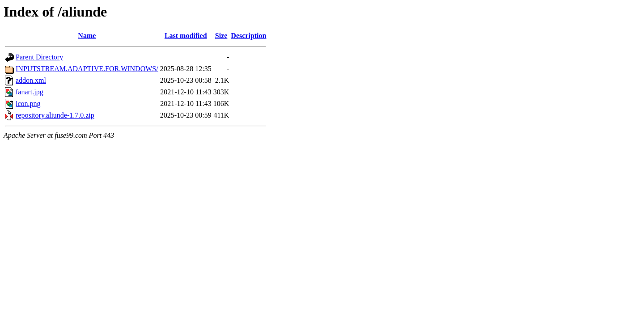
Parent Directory (39, 57)
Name (87, 36)
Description (248, 36)
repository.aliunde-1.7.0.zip (55, 115)
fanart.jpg (30, 92)
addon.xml (31, 80)
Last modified (186, 36)
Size (221, 36)
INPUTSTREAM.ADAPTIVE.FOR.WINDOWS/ (87, 69)
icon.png (28, 104)
